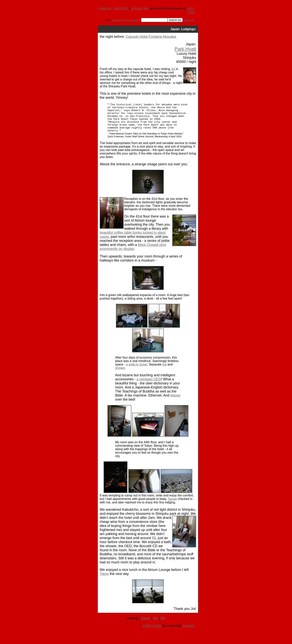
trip (156, 624)
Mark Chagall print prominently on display (133, 253)
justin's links (152, 631)
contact (189, 631)
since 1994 (191, 10)
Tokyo (104, 580)
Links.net (105, 8)
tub (165, 370)
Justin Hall (121, 8)
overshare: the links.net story (126, 20)
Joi (173, 69)
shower (120, 374)
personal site (140, 8)
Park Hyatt (185, 49)
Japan (146, 624)
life (163, 624)
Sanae (172, 505)
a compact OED (149, 385)
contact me (189, 20)
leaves (175, 401)
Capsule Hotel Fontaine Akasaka (151, 37)
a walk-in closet (137, 370)
